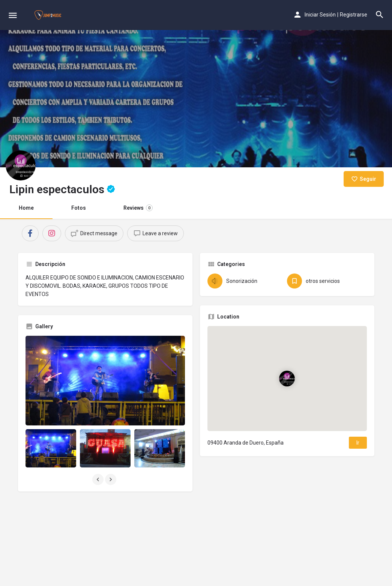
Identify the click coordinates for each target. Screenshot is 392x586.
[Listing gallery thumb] (105, 381)
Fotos (79, 208)
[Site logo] (49, 15)
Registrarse (354, 15)
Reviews (138, 208)
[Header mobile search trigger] (380, 15)
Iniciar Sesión (320, 15)
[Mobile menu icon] (13, 15)
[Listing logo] (21, 165)
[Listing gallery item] (51, 448)
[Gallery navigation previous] (99, 479)
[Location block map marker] (287, 379)
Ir (358, 443)
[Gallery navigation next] (111, 479)
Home (26, 208)
